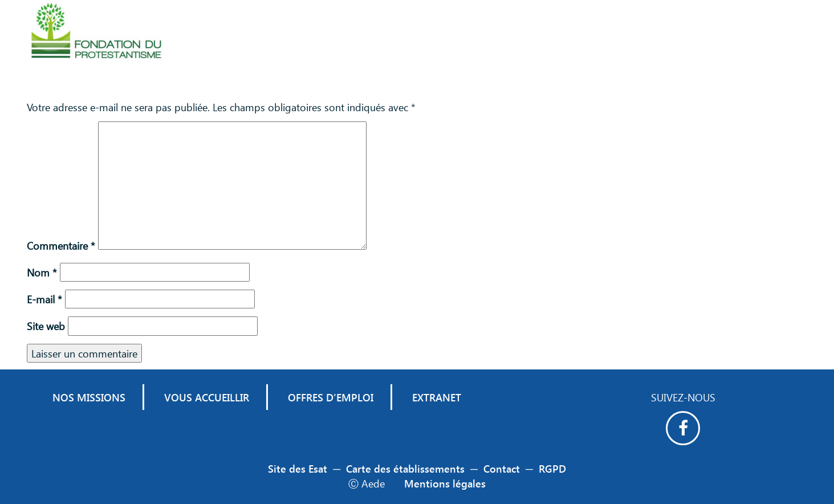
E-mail (44, 299)
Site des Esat (298, 468)
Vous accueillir (207, 397)
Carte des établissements (405, 468)
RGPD (552, 468)
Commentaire (61, 245)
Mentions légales (445, 483)
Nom (42, 272)
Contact (502, 468)
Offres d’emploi (331, 397)
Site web (46, 326)
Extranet (437, 397)
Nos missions (89, 397)
